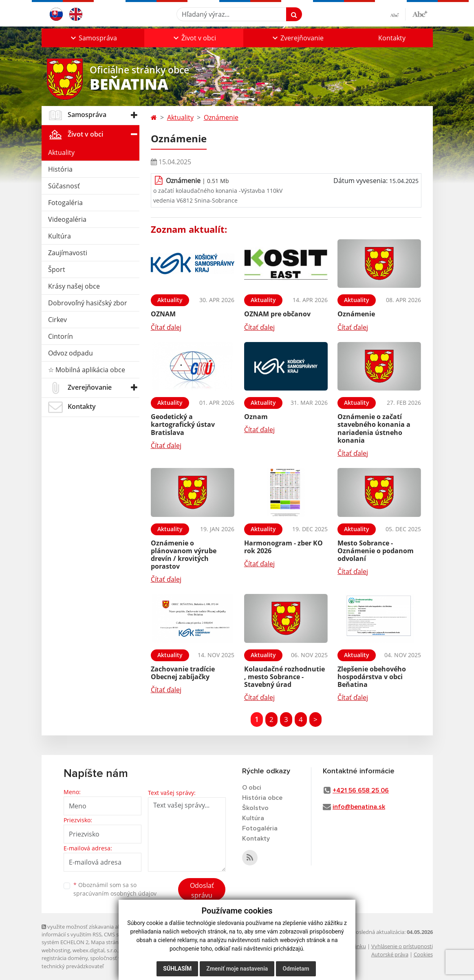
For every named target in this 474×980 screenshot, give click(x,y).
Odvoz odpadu (71, 353)
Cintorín (61, 336)
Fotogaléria (65, 203)
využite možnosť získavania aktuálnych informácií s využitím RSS (92, 930)
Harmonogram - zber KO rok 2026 (283, 547)
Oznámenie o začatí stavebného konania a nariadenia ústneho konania (374, 428)
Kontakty (392, 38)
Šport (57, 269)
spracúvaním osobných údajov (115, 893)
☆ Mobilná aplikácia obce (87, 370)
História (60, 169)
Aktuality (61, 152)
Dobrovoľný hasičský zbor (88, 303)
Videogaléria (67, 219)
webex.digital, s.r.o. (95, 950)
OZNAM (163, 314)
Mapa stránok (108, 942)
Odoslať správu (202, 890)
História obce (262, 798)
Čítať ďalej (166, 327)
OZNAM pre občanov (277, 314)
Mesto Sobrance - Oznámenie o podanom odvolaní (376, 551)
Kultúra (60, 236)
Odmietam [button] (296, 969)
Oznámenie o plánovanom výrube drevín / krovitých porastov (184, 555)
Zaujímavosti (68, 253)
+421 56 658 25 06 (361, 790)
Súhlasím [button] (177, 969)
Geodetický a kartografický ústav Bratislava (183, 424)
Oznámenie (221, 117)
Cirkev (57, 320)
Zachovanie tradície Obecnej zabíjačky (183, 673)
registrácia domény (65, 958)
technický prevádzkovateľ (73, 966)
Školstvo (255, 808)
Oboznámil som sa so (115, 889)
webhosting (56, 950)
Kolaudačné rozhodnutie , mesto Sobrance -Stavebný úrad (284, 677)
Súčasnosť (64, 186)
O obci (252, 788)
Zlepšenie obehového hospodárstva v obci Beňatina (372, 677)
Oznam (256, 417)
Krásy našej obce (74, 286)
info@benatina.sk (359, 807)
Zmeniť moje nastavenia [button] (237, 969)
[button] (93, 38)
